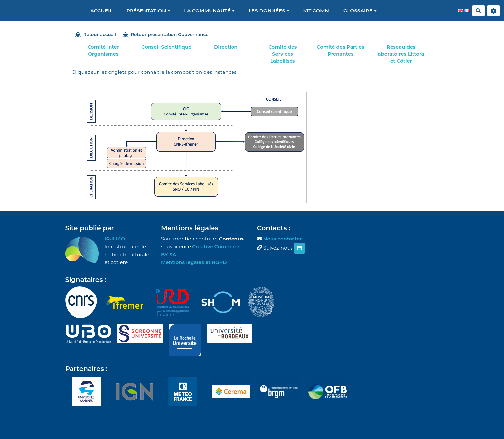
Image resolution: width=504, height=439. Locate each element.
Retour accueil (96, 34)
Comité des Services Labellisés (282, 54)
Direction (226, 47)
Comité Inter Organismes (103, 50)
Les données (269, 11)
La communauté (209, 11)
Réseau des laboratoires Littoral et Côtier (401, 54)
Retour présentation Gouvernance (166, 34)
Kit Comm (316, 11)
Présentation (148, 11)
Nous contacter (282, 239)
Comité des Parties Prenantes (341, 50)
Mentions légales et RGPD (194, 262)
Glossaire (360, 11)
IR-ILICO (115, 239)
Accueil (101, 11)
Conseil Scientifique (166, 47)
